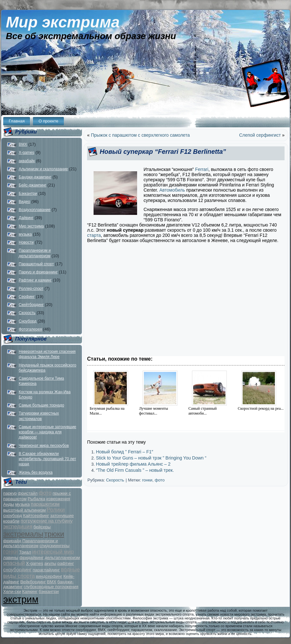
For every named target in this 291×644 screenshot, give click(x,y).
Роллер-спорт (31, 289)
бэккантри (49, 591)
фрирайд (12, 541)
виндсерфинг (49, 576)
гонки (11, 551)
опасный (14, 563)
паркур (10, 493)
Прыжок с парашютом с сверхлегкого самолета (140, 135)
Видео (24, 202)
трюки (54, 534)
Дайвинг (26, 218)
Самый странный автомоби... (203, 411)
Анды (9, 504)
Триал (25, 552)
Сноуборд (28, 321)
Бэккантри (28, 194)
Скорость (27, 313)
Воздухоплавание (35, 210)
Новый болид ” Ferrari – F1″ (124, 452)
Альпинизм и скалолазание (43, 169)
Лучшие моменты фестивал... (154, 411)
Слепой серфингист (260, 135)
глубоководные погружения (51, 587)
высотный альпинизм (25, 510)
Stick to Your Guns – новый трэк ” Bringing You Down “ (151, 458)
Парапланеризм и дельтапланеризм (31, 543)
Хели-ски (12, 591)
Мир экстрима (63, 22)
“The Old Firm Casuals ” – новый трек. (135, 470)
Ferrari (202, 169)
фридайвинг (31, 558)
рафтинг (66, 563)
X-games (26, 153)
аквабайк (27, 161)
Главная (17, 121)
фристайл (28, 493)
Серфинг (27, 297)
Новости (26, 242)
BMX (23, 144)
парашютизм (45, 504)
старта (94, 235)
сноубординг (17, 570)
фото (45, 493)
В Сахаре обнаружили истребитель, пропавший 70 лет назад (47, 459)
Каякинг (30, 591)
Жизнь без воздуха (36, 472)
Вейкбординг (33, 582)
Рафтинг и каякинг (35, 280)
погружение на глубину (47, 521)
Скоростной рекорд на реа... (261, 408)
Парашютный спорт (36, 264)
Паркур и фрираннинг (38, 272)
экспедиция (18, 527)
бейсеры (42, 527)
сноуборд (13, 516)
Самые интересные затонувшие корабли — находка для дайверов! (47, 432)
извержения (58, 499)
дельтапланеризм (62, 558)
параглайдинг (46, 570)
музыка (25, 234)
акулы (50, 563)
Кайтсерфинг (36, 516)
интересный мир (53, 552)
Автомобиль (171, 190)
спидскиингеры (54, 546)
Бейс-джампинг (32, 185)
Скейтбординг (31, 305)
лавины (11, 558)
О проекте (48, 121)
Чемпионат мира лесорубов (44, 446)
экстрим (21, 599)
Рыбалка (37, 499)
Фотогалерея (30, 329)
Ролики (56, 510)
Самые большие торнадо (41, 405)
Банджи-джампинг (35, 177)
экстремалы (23, 534)
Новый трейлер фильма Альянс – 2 (133, 464)
